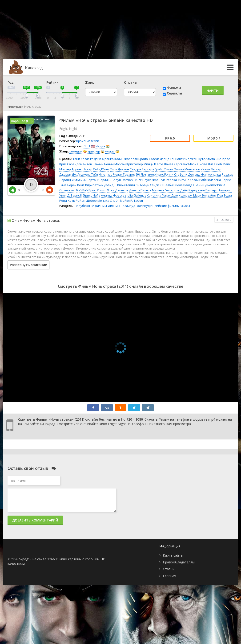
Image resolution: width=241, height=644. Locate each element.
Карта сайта (173, 555)
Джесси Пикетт (140, 190)
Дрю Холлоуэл (182, 195)
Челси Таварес (124, 174)
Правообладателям (179, 562)
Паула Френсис (154, 180)
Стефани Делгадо (187, 174)
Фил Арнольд (211, 174)
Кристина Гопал (159, 195)
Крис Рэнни (165, 174)
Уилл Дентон (119, 169)
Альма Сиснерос (218, 159)
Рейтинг (53, 82)
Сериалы (174, 93)
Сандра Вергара (142, 169)
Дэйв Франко (104, 159)
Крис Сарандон (71, 164)
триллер (94, 151)
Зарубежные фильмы (91, 206)
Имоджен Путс (194, 159)
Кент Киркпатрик (90, 185)
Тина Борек (68, 185)
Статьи (169, 569)
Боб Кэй (82, 190)
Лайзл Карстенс (176, 164)
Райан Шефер (86, 201)
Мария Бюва (198, 164)
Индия (100, 146)
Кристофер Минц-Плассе (145, 164)
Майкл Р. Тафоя (131, 201)
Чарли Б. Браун (110, 180)
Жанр (90, 82)
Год (11, 82)
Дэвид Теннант (171, 159)
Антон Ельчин (93, 164)
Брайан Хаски (149, 159)
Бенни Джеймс (206, 185)
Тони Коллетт (83, 159)
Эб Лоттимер (146, 174)
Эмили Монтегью (187, 169)
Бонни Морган (115, 164)
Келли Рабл (198, 180)
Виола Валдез (184, 185)
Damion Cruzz (132, 180)
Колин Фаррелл (126, 159)
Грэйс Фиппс (164, 169)
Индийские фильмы (165, 206)
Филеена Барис (219, 180)
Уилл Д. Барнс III (71, 195)
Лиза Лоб (215, 164)
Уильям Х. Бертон (85, 180)
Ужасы (185, 206)
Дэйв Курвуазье (193, 190)
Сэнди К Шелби (161, 185)
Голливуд (143, 206)
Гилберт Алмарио (219, 190)
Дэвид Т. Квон (114, 185)
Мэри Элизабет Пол (208, 195)
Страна (130, 82)
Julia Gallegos (137, 195)
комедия (76, 151)
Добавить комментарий (35, 520)
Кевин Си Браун (137, 185)
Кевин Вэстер (211, 169)
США (87, 146)
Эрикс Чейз (92, 195)
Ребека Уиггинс (177, 180)
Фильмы (174, 88)
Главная (169, 576)
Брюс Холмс (97, 190)
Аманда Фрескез (114, 195)
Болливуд (128, 206)
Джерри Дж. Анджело (75, 174)
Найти (213, 91)
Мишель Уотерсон (166, 190)
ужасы (110, 151)
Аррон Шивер (82, 169)
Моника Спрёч (108, 201)
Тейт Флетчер (102, 174)
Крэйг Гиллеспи (88, 141)
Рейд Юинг (101, 169)
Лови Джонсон (117, 190)
